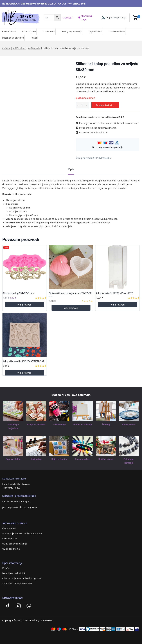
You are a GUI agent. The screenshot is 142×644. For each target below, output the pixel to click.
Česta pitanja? (9, 528)
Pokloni (34, 38)
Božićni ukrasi (9, 32)
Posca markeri (83, 459)
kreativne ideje (85, 17)
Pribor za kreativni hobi (13, 38)
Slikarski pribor (29, 32)
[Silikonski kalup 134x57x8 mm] (25, 267)
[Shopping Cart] (136, 18)
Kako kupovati (10, 539)
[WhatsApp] (29, 606)
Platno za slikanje (83, 425)
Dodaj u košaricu (105, 105)
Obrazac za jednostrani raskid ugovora (22, 578)
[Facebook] (8, 606)
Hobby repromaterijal (72, 32)
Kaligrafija (36, 459)
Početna (6, 48)
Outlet (67, 18)
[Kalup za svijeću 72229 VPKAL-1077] (117, 267)
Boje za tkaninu (59, 459)
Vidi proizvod (24, 305)
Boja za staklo (13, 459)
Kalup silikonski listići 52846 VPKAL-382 (23, 361)
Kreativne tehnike (117, 32)
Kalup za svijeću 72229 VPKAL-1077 (114, 293)
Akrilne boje (59, 425)
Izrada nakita (49, 32)
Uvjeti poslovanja (11, 549)
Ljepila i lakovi (95, 32)
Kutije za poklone (36, 425)
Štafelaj (106, 425)
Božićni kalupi (35, 48)
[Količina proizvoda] (82, 105)
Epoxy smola (129, 425)
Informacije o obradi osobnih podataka (22, 533)
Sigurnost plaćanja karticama (17, 583)
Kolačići (6, 568)
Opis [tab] (71, 169)
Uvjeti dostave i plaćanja (15, 544)
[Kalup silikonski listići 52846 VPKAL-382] (25, 335)
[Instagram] (18, 606)
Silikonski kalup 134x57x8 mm (18, 293)
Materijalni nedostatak (14, 573)
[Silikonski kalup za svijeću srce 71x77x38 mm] (71, 267)
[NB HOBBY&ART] (21, 18)
